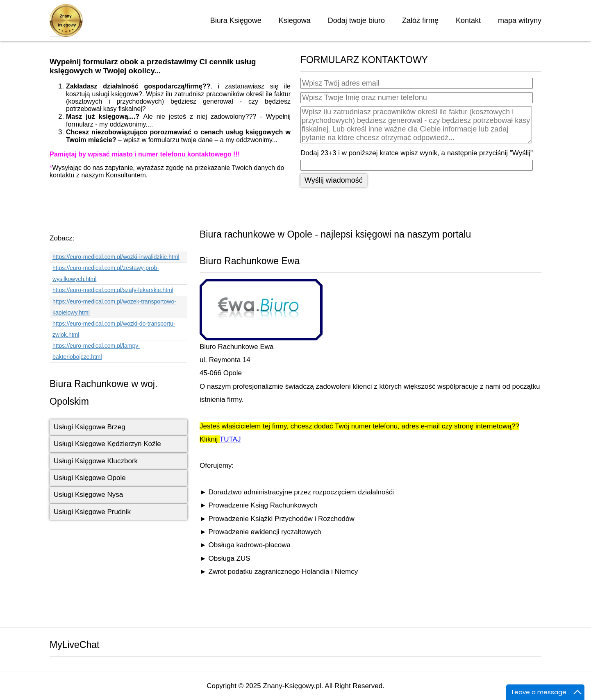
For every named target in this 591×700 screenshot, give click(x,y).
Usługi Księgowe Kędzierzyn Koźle (107, 444)
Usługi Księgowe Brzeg (90, 427)
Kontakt (468, 20)
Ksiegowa (295, 20)
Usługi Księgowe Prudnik (92, 512)
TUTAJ (230, 439)
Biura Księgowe (236, 20)
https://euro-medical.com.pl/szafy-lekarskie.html (113, 290)
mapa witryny (520, 20)
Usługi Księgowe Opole (90, 478)
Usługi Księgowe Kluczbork (96, 461)
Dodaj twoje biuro (356, 20)
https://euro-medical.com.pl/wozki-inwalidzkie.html (116, 257)
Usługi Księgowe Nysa (88, 495)
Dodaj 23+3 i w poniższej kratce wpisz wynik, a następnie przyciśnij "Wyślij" (417, 153)
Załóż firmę (420, 20)
